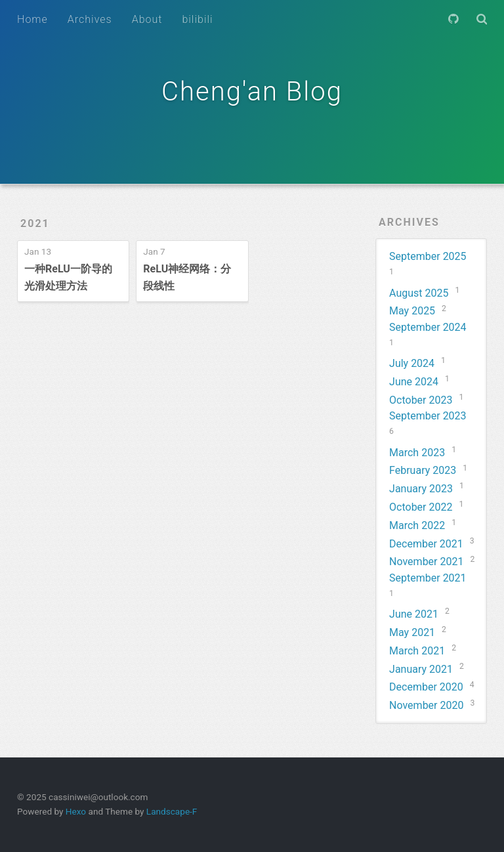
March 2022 (417, 525)
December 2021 (426, 544)
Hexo (76, 811)
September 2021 (428, 578)
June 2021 (414, 614)
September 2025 (428, 256)
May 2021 (412, 632)
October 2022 (421, 507)
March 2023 (417, 453)
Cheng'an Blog (252, 92)
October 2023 (421, 400)
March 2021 (417, 651)
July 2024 (412, 363)
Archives (90, 19)
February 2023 (423, 470)
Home (32, 19)
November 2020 (426, 705)
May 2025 (412, 311)
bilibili (197, 19)
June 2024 (414, 382)
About (147, 19)
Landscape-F (172, 811)
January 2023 (421, 489)
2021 (35, 224)
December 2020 (426, 687)
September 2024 (428, 327)
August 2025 (419, 293)
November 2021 (426, 562)
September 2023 (428, 416)
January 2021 (421, 669)
